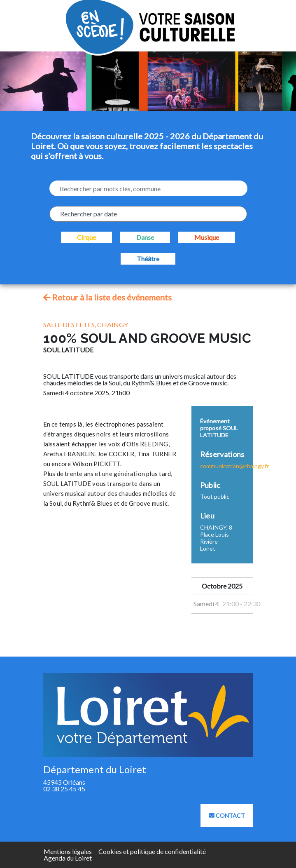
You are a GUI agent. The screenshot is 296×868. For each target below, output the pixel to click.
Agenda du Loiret (68, 858)
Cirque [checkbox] (86, 237)
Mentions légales (68, 851)
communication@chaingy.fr (234, 466)
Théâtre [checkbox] (148, 259)
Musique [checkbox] (207, 237)
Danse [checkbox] (145, 237)
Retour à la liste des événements (107, 297)
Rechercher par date (89, 214)
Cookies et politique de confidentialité (152, 851)
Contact (227, 815)
